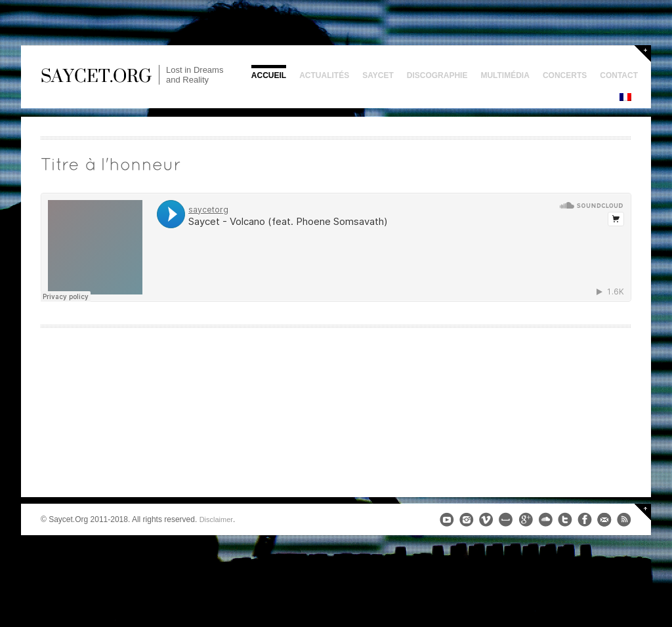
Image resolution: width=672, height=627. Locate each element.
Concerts (565, 75)
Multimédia (505, 75)
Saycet (378, 75)
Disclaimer (216, 519)
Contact (619, 75)
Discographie (437, 75)
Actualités (324, 75)
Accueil (269, 75)
